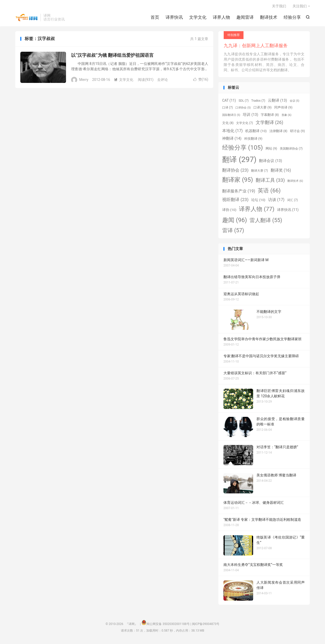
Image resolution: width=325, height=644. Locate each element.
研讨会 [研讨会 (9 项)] (297, 132)
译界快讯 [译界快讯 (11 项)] (288, 211)
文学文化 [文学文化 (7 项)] (245, 124)
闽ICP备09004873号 (206, 625)
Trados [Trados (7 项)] (258, 102)
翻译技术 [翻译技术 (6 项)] (295, 182)
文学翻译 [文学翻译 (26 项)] (270, 123)
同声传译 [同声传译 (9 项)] (283, 108)
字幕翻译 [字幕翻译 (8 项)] (270, 116)
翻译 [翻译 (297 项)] (239, 160)
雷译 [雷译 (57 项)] (233, 231)
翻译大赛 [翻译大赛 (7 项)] (259, 172)
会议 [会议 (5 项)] (295, 102)
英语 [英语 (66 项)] (269, 191)
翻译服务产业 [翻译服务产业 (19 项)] (239, 192)
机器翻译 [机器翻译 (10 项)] (256, 132)
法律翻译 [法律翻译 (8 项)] (278, 132)
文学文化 (198, 18)
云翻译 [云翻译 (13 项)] (277, 101)
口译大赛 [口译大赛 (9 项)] (263, 108)
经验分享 (292, 18)
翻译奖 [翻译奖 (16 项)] (281, 171)
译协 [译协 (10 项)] (229, 211)
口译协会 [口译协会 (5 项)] (243, 109)
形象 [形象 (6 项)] (287, 116)
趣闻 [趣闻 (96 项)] (235, 221)
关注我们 (300, 7)
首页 (155, 18)
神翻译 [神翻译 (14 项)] (232, 139)
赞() (201, 80)
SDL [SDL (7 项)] (244, 102)
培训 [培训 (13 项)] (250, 116)
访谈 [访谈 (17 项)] (276, 201)
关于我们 (279, 7)
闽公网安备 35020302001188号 (168, 625)
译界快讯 (174, 18)
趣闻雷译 (245, 18)
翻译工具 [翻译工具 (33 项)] (270, 181)
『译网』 (27, 18)
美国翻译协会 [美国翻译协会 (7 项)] (291, 150)
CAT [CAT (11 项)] (229, 101)
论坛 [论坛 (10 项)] (258, 201)
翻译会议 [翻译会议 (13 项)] (270, 162)
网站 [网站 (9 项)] (271, 149)
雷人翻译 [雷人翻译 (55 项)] (266, 221)
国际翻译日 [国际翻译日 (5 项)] (231, 116)
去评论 (162, 80)
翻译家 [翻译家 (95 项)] (238, 181)
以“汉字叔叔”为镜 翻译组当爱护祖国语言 (112, 56)
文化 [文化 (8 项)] (228, 124)
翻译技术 (269, 18)
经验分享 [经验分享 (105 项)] (242, 148)
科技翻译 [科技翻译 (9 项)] (253, 139)
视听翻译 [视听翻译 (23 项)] (235, 201)
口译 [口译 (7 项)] (227, 109)
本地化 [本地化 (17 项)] (232, 132)
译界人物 (221, 18)
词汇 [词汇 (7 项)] (292, 201)
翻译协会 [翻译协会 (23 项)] (235, 171)
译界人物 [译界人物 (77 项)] (257, 210)
